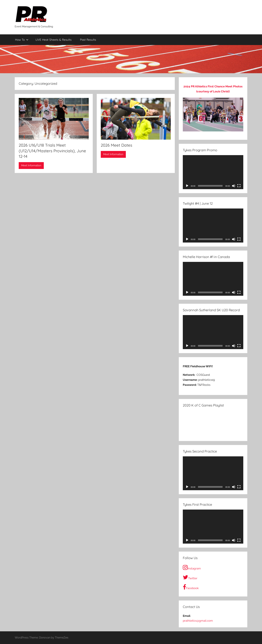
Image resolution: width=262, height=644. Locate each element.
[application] (213, 172)
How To (22, 40)
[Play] (187, 186)
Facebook (191, 587)
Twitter (190, 577)
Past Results (88, 40)
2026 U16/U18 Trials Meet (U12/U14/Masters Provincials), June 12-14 (52, 151)
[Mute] (234, 186)
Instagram (192, 567)
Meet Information (31, 165)
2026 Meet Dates (116, 145)
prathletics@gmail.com (198, 621)
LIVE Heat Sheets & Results (54, 40)
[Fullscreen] (239, 186)
